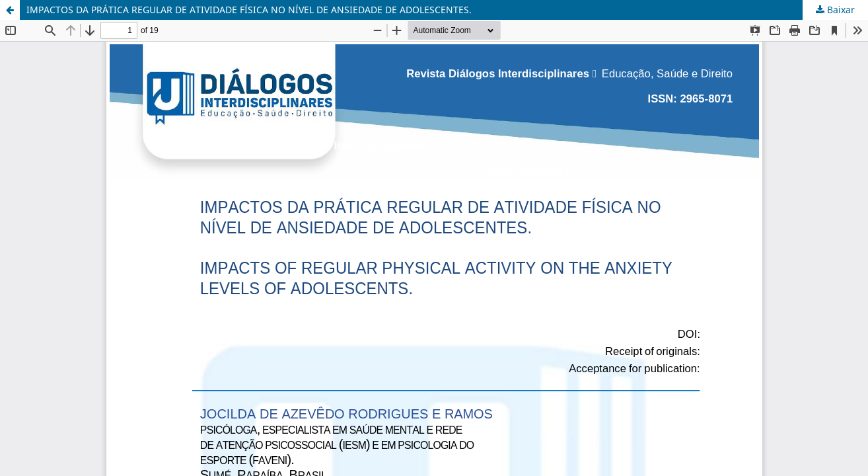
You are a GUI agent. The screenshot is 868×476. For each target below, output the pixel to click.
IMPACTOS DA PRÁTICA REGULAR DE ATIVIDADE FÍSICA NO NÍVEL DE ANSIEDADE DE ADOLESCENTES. (249, 10)
